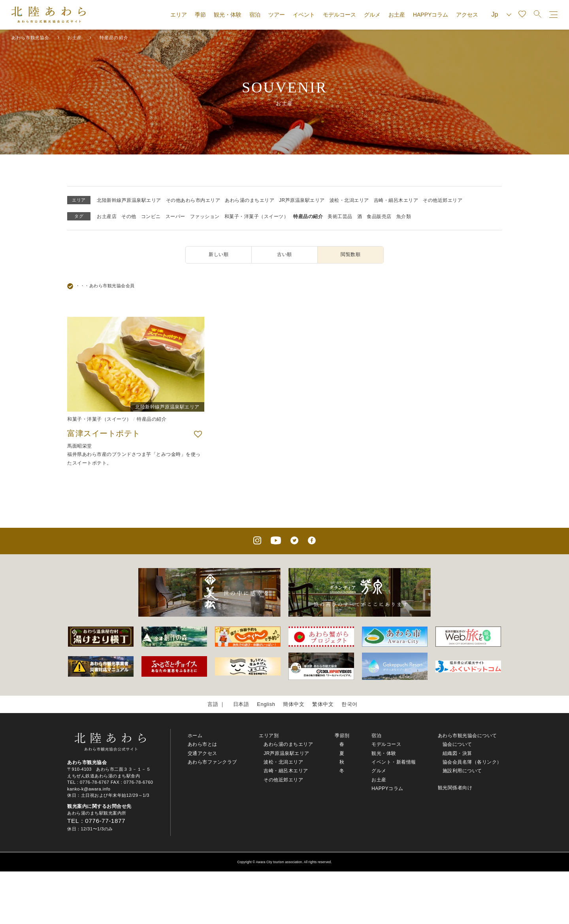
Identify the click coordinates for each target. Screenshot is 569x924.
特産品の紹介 (308, 216)
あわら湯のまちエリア (250, 200)
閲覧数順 (350, 254)
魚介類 (404, 216)
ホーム (195, 736)
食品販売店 (379, 216)
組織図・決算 (457, 753)
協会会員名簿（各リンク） (472, 762)
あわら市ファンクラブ (212, 762)
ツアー (277, 15)
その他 (129, 216)
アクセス (467, 15)
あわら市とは (203, 744)
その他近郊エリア (443, 200)
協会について (457, 744)
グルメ (372, 15)
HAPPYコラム (431, 15)
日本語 (241, 704)
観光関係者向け (455, 788)
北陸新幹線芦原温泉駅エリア (129, 200)
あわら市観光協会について (467, 736)
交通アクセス (203, 753)
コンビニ (151, 216)
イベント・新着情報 (394, 762)
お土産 (397, 15)
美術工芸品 (340, 216)
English (266, 704)
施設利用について (462, 771)
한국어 (350, 704)
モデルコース (339, 15)
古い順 (284, 254)
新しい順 (219, 254)
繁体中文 (323, 704)
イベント (304, 15)
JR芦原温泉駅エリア (302, 200)
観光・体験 (228, 15)
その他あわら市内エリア (193, 200)
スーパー (175, 216)
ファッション (205, 216)
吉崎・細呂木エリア (396, 200)
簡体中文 (294, 704)
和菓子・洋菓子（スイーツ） (257, 216)
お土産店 (107, 216)
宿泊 (255, 15)
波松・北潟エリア (349, 200)
